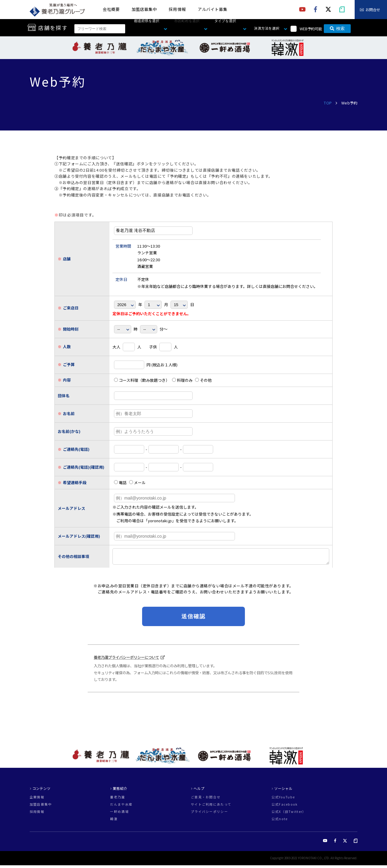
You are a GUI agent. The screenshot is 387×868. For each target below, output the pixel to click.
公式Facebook (285, 807)
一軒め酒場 (119, 815)
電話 (120, 482)
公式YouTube (283, 800)
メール (137, 482)
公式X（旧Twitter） (289, 815)
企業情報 (37, 800)
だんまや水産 (121, 807)
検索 (337, 29)
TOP (328, 103)
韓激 (114, 822)
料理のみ (182, 380)
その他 (203, 380)
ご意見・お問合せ (206, 800)
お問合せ (373, 10)
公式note (280, 822)
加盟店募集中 (144, 9)
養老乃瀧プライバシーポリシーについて (126, 660)
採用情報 (177, 9)
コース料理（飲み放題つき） (142, 380)
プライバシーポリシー (209, 815)
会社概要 (111, 9)
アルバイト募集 (213, 9)
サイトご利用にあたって (211, 807)
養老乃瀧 (117, 800)
